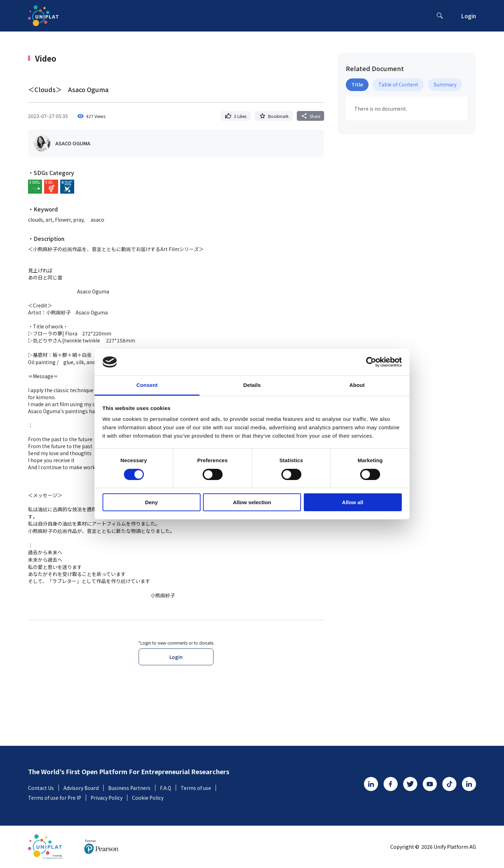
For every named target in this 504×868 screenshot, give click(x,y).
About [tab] (357, 385)
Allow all (353, 502)
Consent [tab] (147, 385)
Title (357, 84)
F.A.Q (168, 788)
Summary (445, 84)
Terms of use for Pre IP (57, 798)
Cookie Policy (148, 798)
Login (468, 16)
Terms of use (198, 788)
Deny (151, 502)
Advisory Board (83, 788)
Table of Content (398, 84)
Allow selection (252, 502)
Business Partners (132, 788)
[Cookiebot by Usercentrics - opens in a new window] (371, 362)
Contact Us (43, 788)
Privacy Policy (109, 798)
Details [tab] (252, 385)
